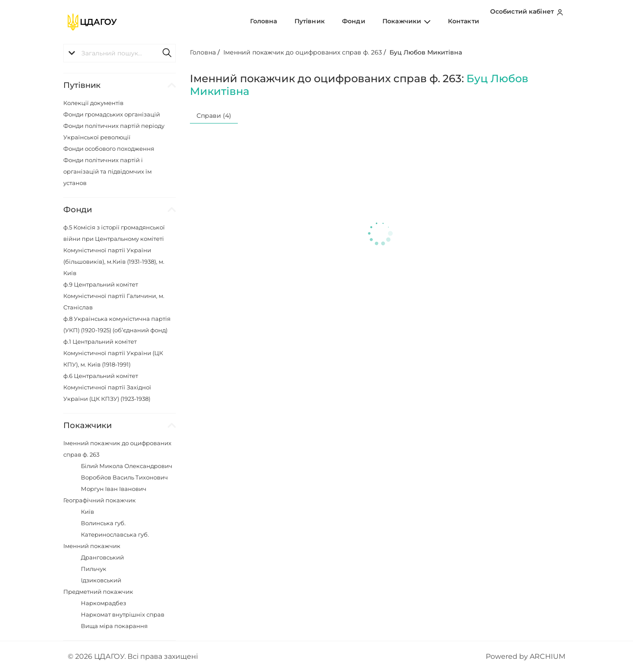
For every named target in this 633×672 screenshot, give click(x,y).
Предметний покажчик (98, 592)
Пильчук (94, 569)
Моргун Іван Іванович (114, 489)
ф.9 (114, 296)
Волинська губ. (103, 523)
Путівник (337, 22)
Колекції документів (93, 103)
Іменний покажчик (92, 546)
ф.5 (114, 250)
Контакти (467, 22)
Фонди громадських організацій (112, 114)
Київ (87, 512)
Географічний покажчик (100, 500)
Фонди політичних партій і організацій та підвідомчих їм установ (107, 171)
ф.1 (113, 353)
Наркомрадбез (104, 603)
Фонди (373, 22)
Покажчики (418, 22)
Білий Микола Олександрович (127, 466)
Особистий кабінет (529, 22)
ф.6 (107, 387)
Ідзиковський (101, 580)
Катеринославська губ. (115, 534)
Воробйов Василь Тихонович (124, 477)
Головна (298, 22)
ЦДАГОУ (109, 656)
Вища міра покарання (114, 626)
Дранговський (102, 557)
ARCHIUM (548, 656)
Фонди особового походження (109, 149)
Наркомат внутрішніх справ (123, 614)
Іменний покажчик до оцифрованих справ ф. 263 (303, 52)
